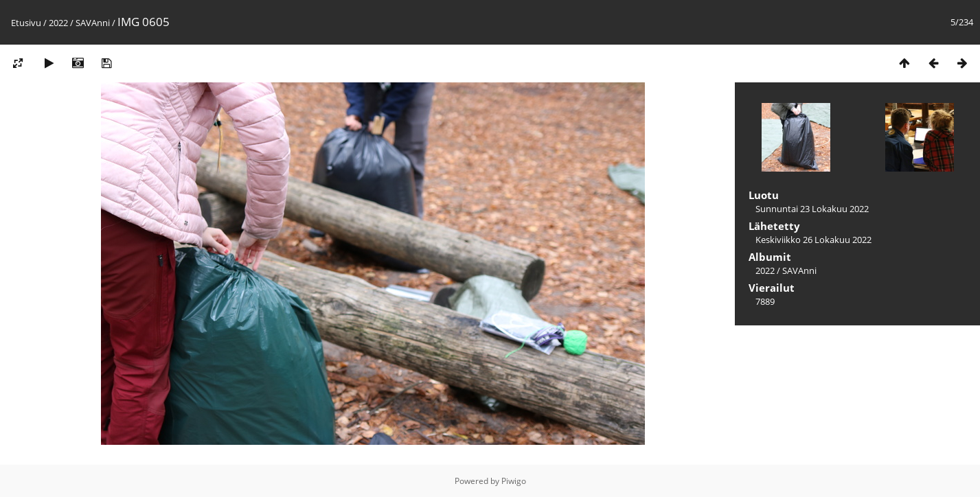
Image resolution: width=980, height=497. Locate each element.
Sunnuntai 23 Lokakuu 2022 (812, 209)
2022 (58, 23)
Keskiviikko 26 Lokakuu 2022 (813, 240)
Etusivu (26, 23)
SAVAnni (93, 23)
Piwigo (514, 481)
